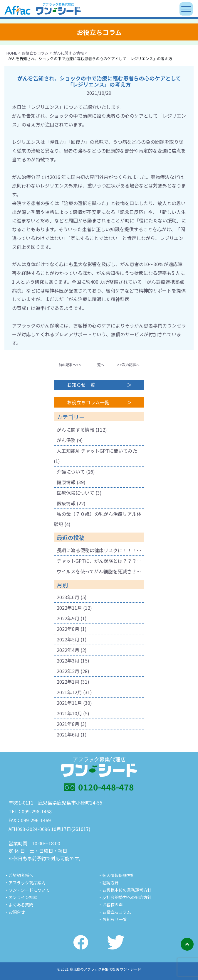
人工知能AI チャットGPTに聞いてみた (97, 451)
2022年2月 (68, 671)
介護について (71, 472)
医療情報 (66, 503)
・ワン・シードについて (27, 890)
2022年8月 (68, 629)
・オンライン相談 (21, 897)
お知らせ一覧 (81, 385)
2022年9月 (68, 618)
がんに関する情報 (68, 53)
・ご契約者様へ (19, 875)
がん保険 (66, 440)
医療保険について (75, 493)
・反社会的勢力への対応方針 (125, 897)
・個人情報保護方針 (117, 875)
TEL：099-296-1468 (30, 811)
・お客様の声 (110, 905)
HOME (12, 53)
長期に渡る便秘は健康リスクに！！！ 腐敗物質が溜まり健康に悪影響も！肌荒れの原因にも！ (100, 550)
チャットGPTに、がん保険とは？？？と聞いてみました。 (100, 561)
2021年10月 (69, 713)
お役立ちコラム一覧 (88, 402)
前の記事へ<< (70, 365)
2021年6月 (68, 734)
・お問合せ (15, 912)
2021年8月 (68, 724)
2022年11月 (69, 608)
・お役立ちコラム (115, 912)
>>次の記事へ (128, 365)
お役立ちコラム (35, 53)
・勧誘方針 (108, 883)
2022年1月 (68, 682)
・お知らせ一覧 (113, 919)
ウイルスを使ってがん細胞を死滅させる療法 (100, 571)
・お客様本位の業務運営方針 (125, 890)
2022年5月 (68, 639)
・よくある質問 (19, 905)
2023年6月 (68, 597)
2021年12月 (69, 692)
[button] (70, 364)
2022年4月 (68, 650)
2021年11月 (69, 703)
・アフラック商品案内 (25, 883)
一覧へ (99, 365)
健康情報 (66, 482)
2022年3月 (68, 660)
